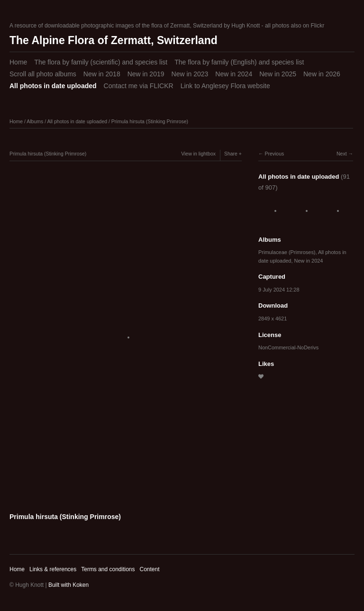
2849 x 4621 (273, 319)
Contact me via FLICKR (139, 86)
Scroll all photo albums (43, 74)
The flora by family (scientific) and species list (101, 62)
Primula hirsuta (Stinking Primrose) (150, 121)
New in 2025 (278, 74)
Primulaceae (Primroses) (287, 252)
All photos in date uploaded (53, 86)
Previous (274, 154)
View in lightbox (198, 154)
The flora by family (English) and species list (239, 62)
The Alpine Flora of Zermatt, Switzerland (114, 40)
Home (18, 62)
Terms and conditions (108, 569)
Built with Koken (68, 585)
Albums (35, 121)
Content (149, 569)
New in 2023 (190, 74)
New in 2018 (102, 74)
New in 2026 (322, 74)
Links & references (53, 569)
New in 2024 (234, 74)
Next (342, 154)
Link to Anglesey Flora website (225, 86)
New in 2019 (146, 74)
